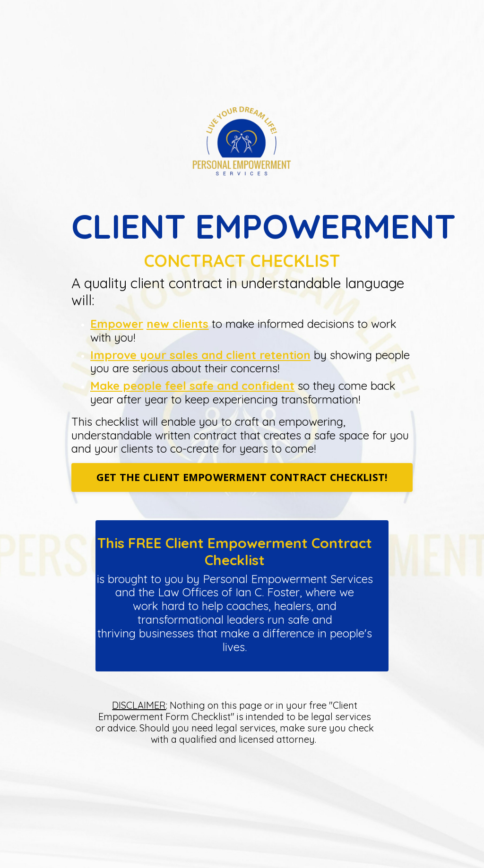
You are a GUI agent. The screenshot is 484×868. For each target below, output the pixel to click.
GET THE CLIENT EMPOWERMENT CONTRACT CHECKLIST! (242, 477)
